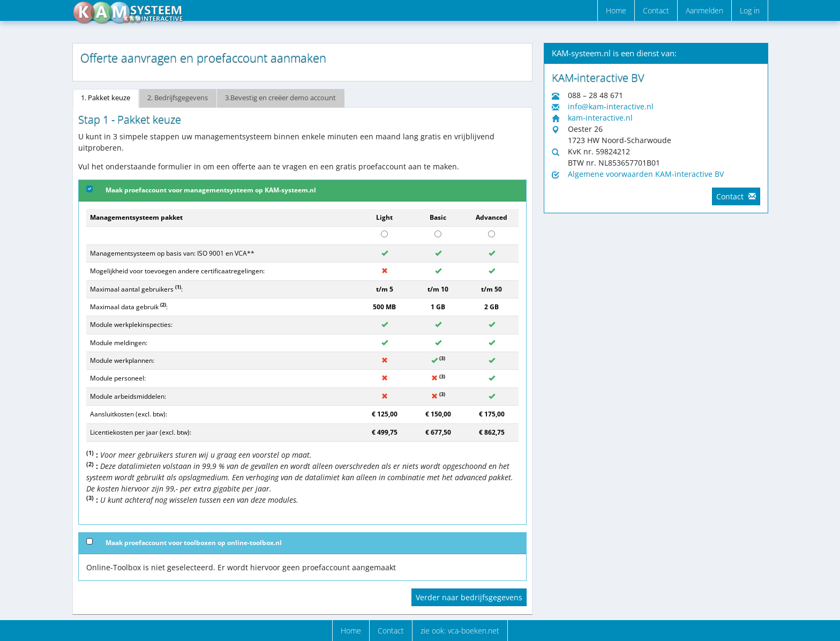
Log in (750, 10)
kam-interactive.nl (600, 118)
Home (616, 10)
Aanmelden (704, 10)
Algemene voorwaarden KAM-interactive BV (646, 174)
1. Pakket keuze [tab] (106, 98)
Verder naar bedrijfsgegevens (469, 597)
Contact (656, 10)
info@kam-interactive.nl (611, 106)
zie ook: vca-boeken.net (460, 631)
